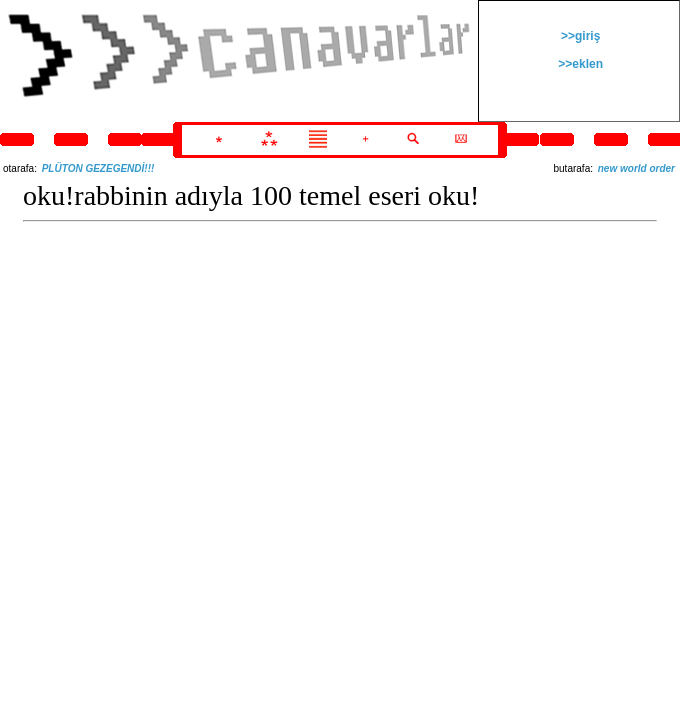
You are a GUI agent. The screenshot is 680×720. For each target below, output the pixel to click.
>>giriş (579, 36)
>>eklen (579, 64)
